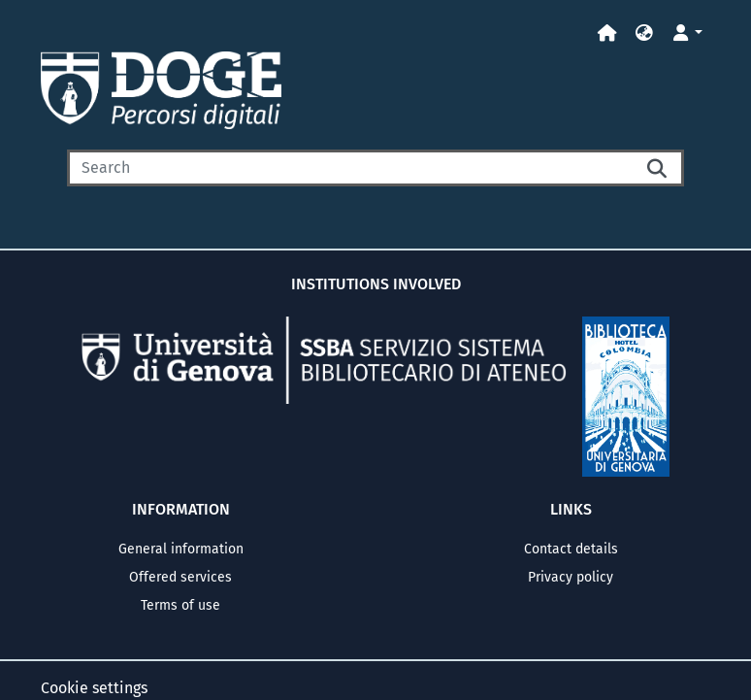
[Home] (607, 33)
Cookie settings (94, 688)
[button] (644, 33)
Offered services (180, 577)
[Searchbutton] (659, 168)
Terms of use (180, 605)
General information (181, 549)
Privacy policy (571, 577)
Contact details (571, 549)
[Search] (351, 168)
